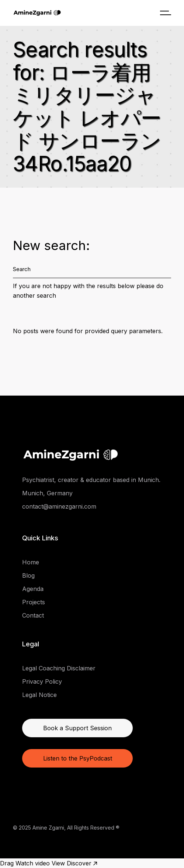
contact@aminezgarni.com (59, 506)
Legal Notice (39, 695)
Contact (33, 615)
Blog (28, 575)
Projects (34, 602)
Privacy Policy (42, 681)
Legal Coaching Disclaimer (59, 668)
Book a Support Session (77, 728)
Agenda (33, 589)
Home (31, 562)
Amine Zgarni (48, 828)
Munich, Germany (47, 493)
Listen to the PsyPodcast (78, 758)
